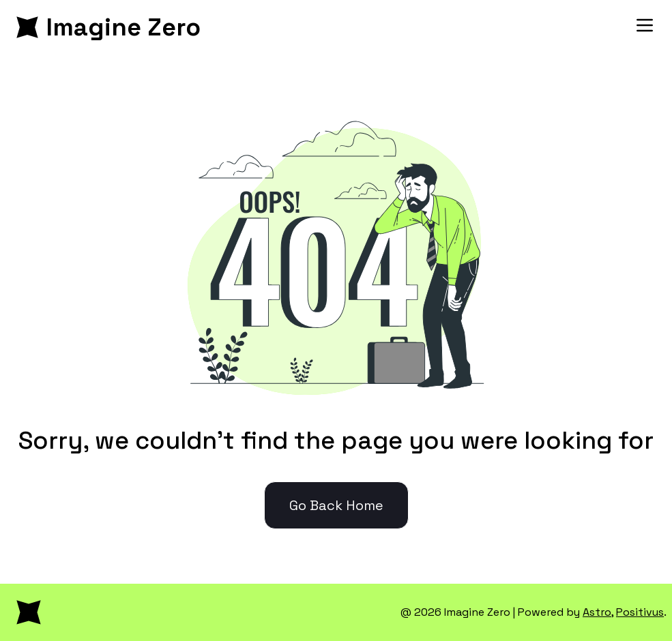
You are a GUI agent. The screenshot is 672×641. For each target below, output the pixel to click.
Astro (597, 612)
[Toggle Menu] (645, 25)
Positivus (640, 612)
